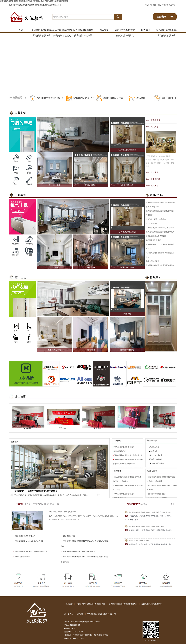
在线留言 (80, 614)
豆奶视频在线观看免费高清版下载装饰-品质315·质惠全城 (150, 512)
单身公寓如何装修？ (153, 261)
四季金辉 (127, 314)
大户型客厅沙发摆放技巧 (157, 494)
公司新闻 (22, 504)
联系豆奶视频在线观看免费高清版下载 (166, 31)
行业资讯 (46, 504)
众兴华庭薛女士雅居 (127, 150)
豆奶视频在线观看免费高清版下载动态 (62, 31)
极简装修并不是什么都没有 (156, 219)
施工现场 (104, 30)
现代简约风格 (55, 185)
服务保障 (146, 30)
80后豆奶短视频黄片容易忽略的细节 (62, 512)
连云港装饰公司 (127, 350)
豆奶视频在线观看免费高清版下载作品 (83, 31)
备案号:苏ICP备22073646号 (74, 638)
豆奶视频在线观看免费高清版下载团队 (125, 31)
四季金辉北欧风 (127, 267)
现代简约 (91, 350)
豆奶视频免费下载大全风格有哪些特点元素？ (32, 551)
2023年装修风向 (152, 223)
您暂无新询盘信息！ (169, 5)
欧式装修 (55, 267)
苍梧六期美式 (91, 185)
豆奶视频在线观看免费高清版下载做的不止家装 (146, 526)
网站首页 (69, 604)
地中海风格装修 (55, 350)
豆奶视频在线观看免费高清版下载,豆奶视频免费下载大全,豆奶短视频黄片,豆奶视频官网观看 (34, 1)
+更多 (172, 504)
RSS (154, 5)
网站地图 (148, 5)
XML (159, 5)
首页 (21, 30)
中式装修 (91, 267)
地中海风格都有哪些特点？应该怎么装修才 (79, 551)
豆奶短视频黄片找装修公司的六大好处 (160, 228)
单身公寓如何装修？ (23, 557)
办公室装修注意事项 (153, 240)
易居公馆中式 (127, 185)
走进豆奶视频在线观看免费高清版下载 (42, 31)
